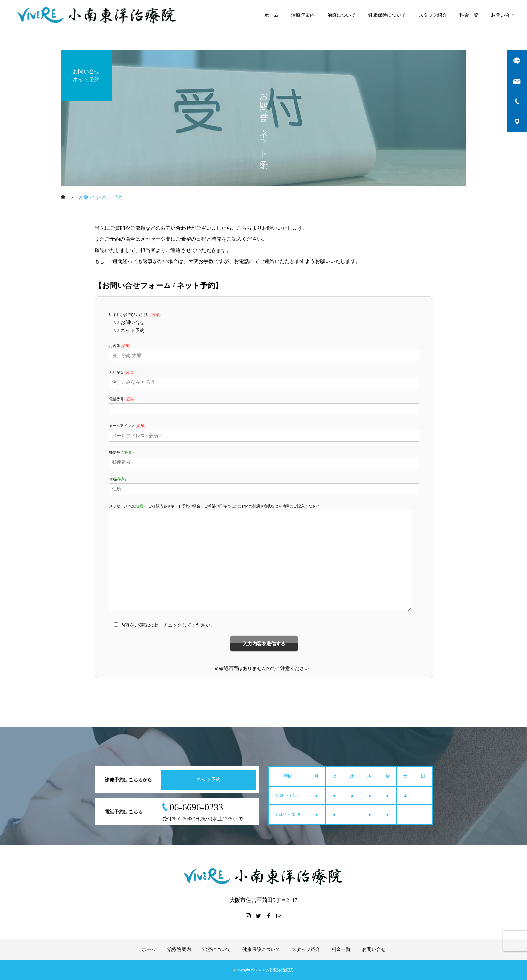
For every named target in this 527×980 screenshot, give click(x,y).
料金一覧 (469, 15)
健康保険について (387, 15)
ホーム (271, 15)
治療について (341, 15)
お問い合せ (503, 15)
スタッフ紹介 (433, 15)
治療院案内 (303, 15)
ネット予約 (209, 780)
